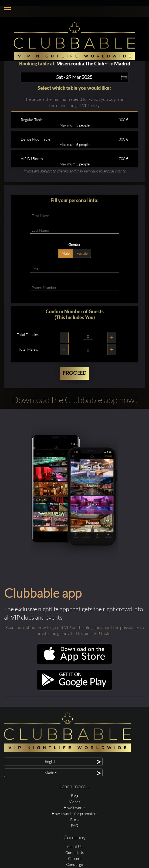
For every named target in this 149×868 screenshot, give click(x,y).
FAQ (75, 825)
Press (75, 819)
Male (66, 253)
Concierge (74, 864)
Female (82, 253)
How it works (74, 808)
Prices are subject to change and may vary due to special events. (75, 171)
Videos (75, 802)
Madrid (122, 64)
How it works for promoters (75, 814)
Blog (75, 796)
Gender (74, 245)
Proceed (74, 373)
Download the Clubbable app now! (75, 400)
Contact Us (74, 852)
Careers (75, 858)
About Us (75, 847)
